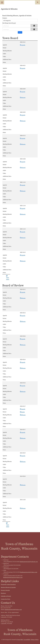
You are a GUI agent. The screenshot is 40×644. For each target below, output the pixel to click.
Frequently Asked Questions (8, 584)
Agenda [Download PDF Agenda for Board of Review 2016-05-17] (23, 432)
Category (5, 18)
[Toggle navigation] (2, 2)
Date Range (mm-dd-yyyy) (9, 23)
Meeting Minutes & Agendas (8, 587)
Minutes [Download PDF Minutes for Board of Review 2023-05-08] (23, 345)
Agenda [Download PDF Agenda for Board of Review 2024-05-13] (23, 316)
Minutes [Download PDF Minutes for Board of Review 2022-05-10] (23, 368)
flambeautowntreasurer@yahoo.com (13, 577)
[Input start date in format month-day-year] (16, 26)
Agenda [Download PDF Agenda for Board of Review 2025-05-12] (23, 292)
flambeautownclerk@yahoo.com (29, 572)
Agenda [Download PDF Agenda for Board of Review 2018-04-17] (23, 409)
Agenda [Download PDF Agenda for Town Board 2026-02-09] (23, 115)
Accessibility (27, 640)
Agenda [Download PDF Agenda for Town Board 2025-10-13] (23, 255)
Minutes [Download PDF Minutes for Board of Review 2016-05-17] (23, 438)
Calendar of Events (6, 596)
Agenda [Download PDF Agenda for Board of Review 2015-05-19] (23, 456)
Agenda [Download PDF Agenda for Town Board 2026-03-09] (23, 92)
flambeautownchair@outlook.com (29, 562)
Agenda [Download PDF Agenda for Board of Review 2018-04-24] (23, 386)
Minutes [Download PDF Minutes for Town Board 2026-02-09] (23, 121)
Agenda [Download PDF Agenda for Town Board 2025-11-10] (23, 185)
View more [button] (8, 278)
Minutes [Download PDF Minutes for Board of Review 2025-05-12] (23, 298)
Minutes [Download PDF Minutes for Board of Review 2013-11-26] (23, 508)
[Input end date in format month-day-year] (16, 29)
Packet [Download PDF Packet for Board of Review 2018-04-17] (22, 412)
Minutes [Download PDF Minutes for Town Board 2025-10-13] (23, 261)
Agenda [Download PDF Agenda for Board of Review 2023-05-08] (23, 339)
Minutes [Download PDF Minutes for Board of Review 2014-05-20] (23, 485)
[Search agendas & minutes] (20, 32)
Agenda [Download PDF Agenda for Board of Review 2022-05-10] (23, 362)
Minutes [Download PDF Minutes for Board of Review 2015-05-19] (23, 462)
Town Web (20, 640)
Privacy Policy (35, 640)
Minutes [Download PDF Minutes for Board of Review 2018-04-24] (23, 392)
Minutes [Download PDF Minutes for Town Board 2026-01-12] (23, 144)
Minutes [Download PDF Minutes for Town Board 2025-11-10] (23, 191)
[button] (34, 26)
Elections (3, 593)
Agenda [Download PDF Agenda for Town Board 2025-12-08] (23, 162)
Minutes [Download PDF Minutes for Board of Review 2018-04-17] (23, 415)
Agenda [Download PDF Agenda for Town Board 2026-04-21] (23, 45)
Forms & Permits (5, 590)
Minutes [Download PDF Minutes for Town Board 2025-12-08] (23, 168)
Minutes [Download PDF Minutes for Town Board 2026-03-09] (23, 98)
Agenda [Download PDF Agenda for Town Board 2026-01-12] (23, 138)
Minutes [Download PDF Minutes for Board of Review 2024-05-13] (23, 322)
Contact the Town (6, 599)
